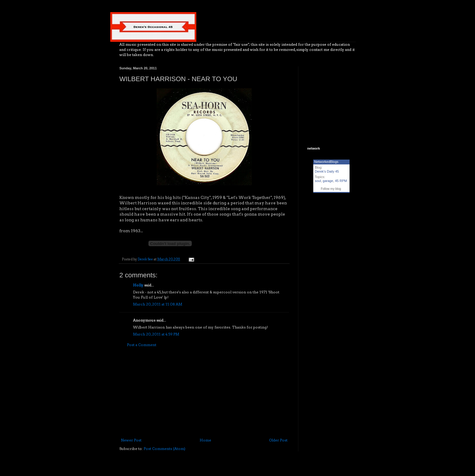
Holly (138, 285)
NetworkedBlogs (326, 162)
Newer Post (131, 440)
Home (205, 440)
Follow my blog (331, 189)
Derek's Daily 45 (327, 171)
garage (328, 181)
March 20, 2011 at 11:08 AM (158, 304)
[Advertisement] (204, 393)
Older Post (278, 440)
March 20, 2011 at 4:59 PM (156, 334)
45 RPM (341, 181)
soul (318, 181)
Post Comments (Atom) (164, 449)
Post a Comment (142, 345)
